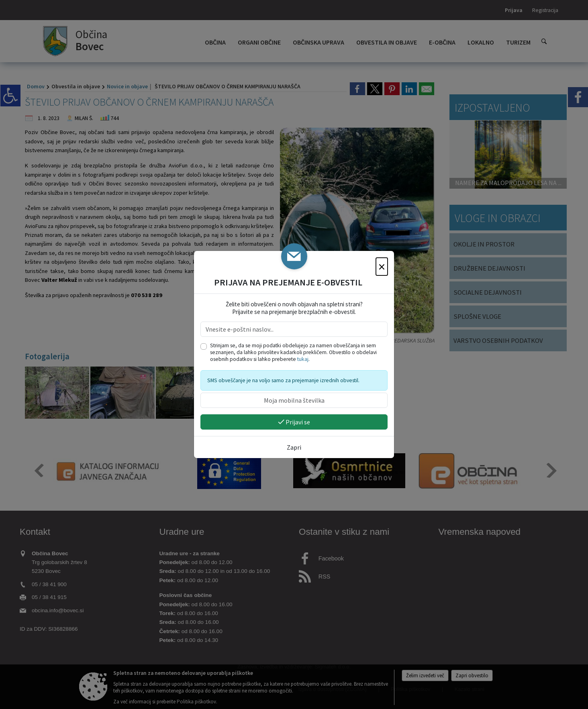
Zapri (294, 447)
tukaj (303, 359)
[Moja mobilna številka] (294, 400)
